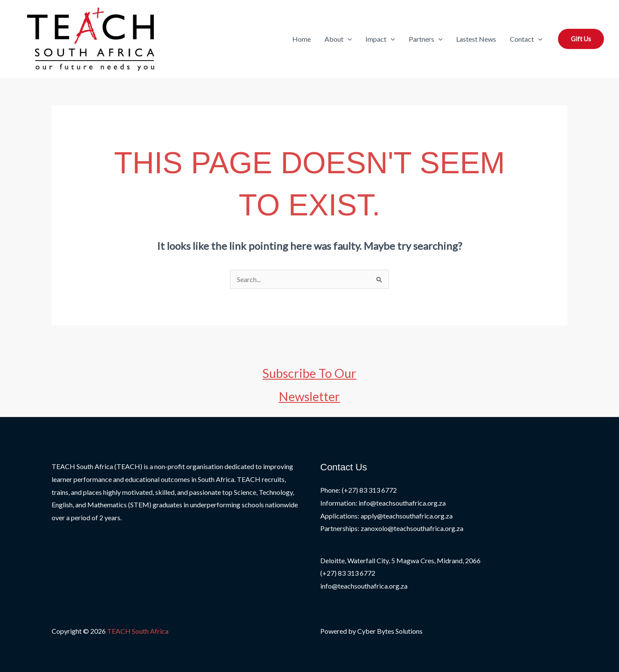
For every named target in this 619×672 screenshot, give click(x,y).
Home (302, 39)
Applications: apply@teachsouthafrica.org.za (386, 516)
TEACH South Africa (138, 631)
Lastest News (476, 39)
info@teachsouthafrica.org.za (364, 586)
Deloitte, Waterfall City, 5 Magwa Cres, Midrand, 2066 (400, 560)
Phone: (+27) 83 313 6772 (359, 490)
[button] (348, 39)
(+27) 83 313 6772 (348, 573)
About (338, 39)
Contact (526, 39)
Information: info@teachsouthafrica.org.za (383, 503)
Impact (380, 39)
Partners (426, 39)
